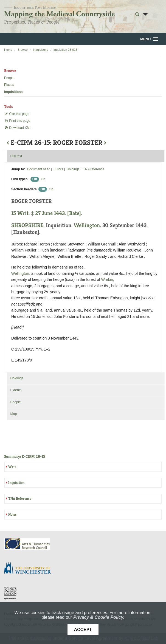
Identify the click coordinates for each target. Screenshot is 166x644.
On (43, 179)
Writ (12, 467)
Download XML (18, 128)
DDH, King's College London (11, 593)
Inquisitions (40, 50)
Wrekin (107, 279)
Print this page (17, 121)
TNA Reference (20, 498)
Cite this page (17, 114)
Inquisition (16, 483)
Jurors (58, 169)
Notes (12, 514)
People (9, 78)
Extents (16, 390)
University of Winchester (30, 569)
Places (9, 85)
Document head (39, 169)
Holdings (73, 169)
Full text (16, 156)
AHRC (28, 544)
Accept (83, 630)
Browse (23, 50)
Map (13, 414)
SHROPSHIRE (27, 225)
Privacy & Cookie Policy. (99, 617)
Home (8, 50)
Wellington (87, 225)
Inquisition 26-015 (65, 50)
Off (35, 179)
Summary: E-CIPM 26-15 (25, 456)
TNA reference (94, 169)
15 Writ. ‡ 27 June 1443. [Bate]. (47, 213)
